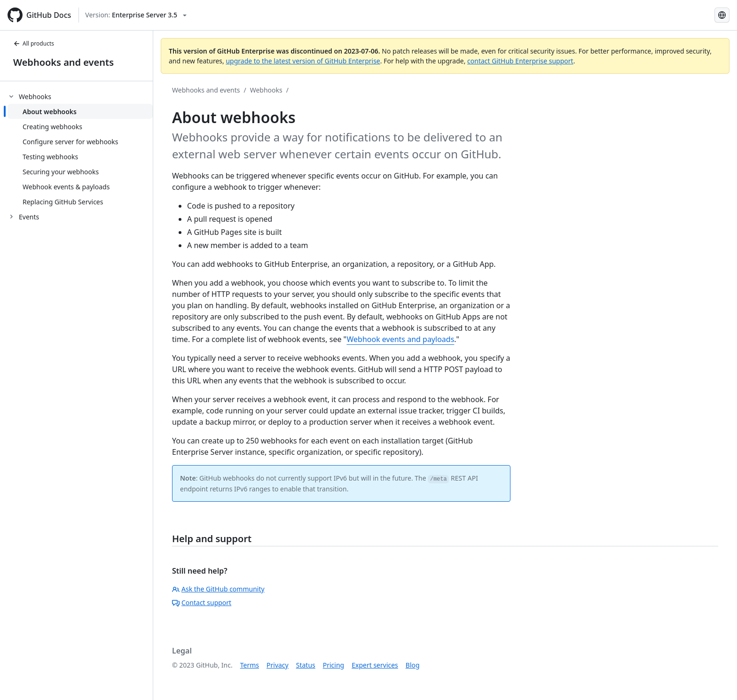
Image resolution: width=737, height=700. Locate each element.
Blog (413, 665)
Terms (250, 665)
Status (306, 665)
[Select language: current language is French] (722, 15)
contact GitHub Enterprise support (520, 61)
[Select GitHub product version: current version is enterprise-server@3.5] (136, 15)
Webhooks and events (63, 62)
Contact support (202, 603)
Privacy (278, 665)
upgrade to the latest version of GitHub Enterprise (303, 61)
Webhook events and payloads (400, 339)
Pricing (333, 665)
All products (34, 43)
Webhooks (266, 90)
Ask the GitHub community (218, 589)
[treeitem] (80, 149)
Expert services (375, 665)
